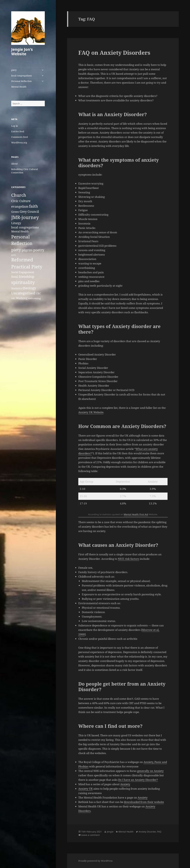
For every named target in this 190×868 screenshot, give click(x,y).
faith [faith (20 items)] (34, 206)
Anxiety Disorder (147, 832)
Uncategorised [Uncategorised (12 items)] (23, 293)
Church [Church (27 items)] (19, 195)
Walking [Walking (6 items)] (22, 298)
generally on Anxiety (150, 771)
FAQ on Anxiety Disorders (114, 53)
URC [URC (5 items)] (38, 293)
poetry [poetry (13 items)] (39, 250)
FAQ (159, 832)
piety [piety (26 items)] (16, 250)
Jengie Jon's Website (22, 51)
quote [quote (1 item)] (14, 255)
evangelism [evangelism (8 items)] (20, 206)
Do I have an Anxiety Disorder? (138, 780)
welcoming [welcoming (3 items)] (34, 298)
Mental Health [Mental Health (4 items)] (20, 231)
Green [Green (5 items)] (15, 212)
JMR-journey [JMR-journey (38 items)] (25, 217)
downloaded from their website (144, 802)
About (14, 164)
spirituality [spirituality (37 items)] (23, 282)
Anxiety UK (86, 789)
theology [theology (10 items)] (29, 288)
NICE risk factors (129, 559)
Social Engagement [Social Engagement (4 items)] (23, 272)
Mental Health (19, 87)
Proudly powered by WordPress (95, 861)
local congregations (22, 76)
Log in (15, 126)
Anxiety (125, 784)
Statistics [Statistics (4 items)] (17, 288)
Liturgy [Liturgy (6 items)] (16, 223)
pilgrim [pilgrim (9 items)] (27, 250)
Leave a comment (90, 835)
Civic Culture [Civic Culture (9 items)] (21, 201)
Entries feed (18, 131)
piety (14, 70)
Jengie (110, 832)
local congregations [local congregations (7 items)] (25, 227)
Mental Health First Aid (136, 514)
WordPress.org (19, 143)
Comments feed (20, 137)
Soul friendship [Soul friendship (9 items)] (23, 276)
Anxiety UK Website (91, 412)
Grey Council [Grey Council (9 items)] (29, 211)
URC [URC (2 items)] (13, 298)
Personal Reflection (21, 81)
